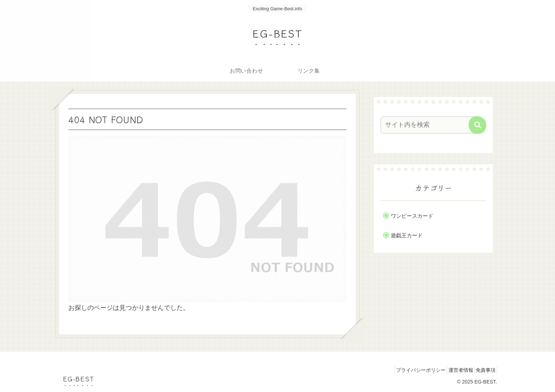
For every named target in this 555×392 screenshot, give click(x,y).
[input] (429, 125)
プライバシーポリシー (409, 370)
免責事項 (483, 370)
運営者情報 (453, 370)
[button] (477, 125)
